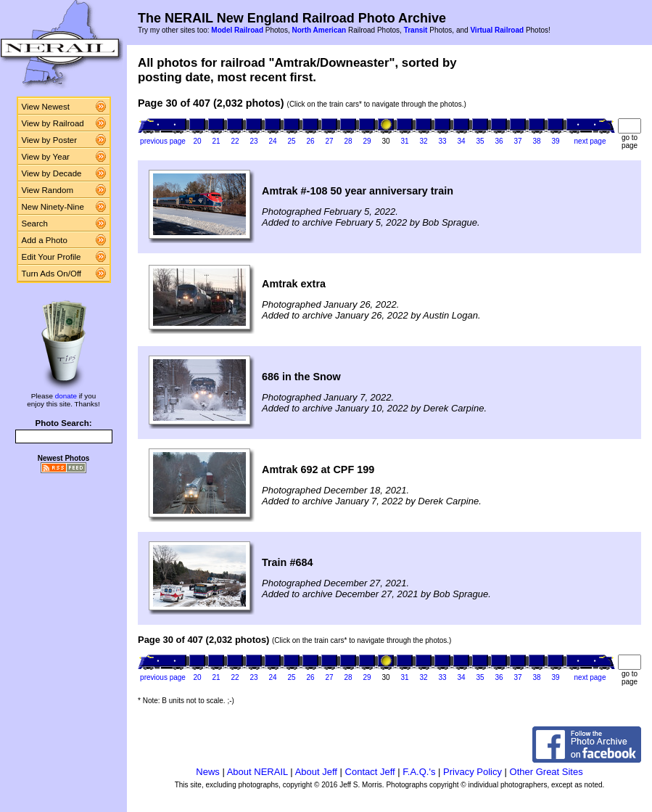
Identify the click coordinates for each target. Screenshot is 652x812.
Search (35, 223)
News (208, 772)
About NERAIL (257, 772)
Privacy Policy (473, 772)
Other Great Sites (546, 772)
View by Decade (52, 173)
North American (319, 30)
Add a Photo (45, 240)
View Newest (46, 107)
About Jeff (316, 772)
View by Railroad (53, 123)
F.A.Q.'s (419, 772)
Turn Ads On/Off (52, 274)
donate (66, 396)
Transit (416, 30)
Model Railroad (237, 30)
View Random (48, 190)
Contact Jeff (370, 772)
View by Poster (50, 140)
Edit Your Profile (51, 257)
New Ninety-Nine (53, 207)
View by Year (46, 157)
